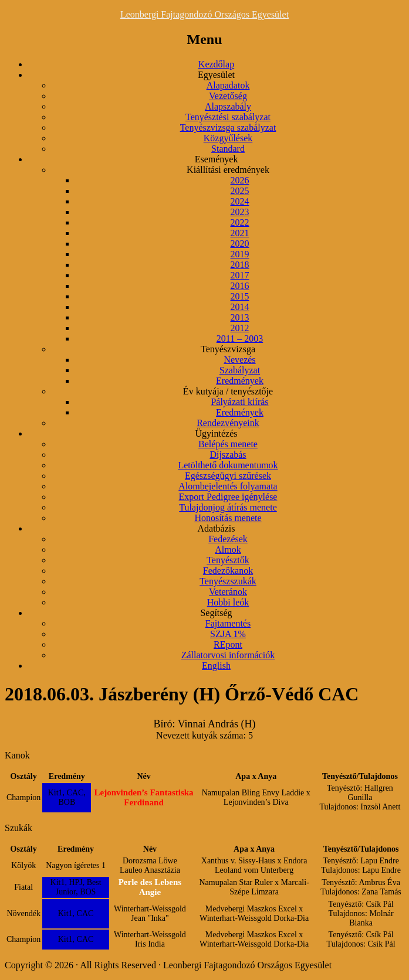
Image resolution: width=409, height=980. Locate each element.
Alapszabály (228, 106)
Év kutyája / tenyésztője (228, 391)
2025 (240, 191)
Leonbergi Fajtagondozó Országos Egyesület (204, 14)
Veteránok (228, 592)
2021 (240, 233)
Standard (228, 149)
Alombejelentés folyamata (228, 486)
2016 (240, 286)
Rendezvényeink (228, 423)
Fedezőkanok (228, 571)
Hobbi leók (228, 602)
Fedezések (228, 539)
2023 (240, 212)
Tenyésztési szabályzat (228, 117)
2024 (240, 201)
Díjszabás (228, 455)
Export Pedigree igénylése (228, 497)
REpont (228, 644)
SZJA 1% (228, 634)
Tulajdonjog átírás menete (228, 507)
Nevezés (239, 360)
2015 (240, 296)
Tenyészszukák (228, 581)
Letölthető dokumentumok (228, 465)
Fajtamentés (228, 623)
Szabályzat (240, 370)
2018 (240, 265)
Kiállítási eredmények (228, 170)
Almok (228, 549)
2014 (240, 307)
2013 (240, 317)
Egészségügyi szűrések (228, 476)
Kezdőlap (216, 64)
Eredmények (240, 381)
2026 (240, 180)
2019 (240, 254)
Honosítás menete (228, 518)
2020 (240, 244)
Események (217, 159)
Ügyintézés (217, 433)
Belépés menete (228, 444)
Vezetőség (228, 96)
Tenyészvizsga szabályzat (228, 127)
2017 (240, 275)
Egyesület (216, 75)
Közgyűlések (228, 138)
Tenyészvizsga (228, 349)
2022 (240, 222)
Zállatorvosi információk (228, 655)
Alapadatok (228, 85)
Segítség (216, 613)
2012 (240, 328)
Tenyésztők (228, 560)
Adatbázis (217, 528)
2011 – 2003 (240, 338)
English (216, 666)
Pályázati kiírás (239, 402)
